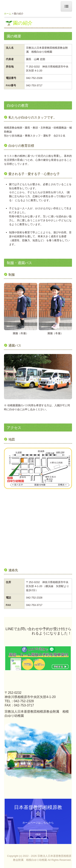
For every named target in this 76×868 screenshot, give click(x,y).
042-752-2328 (34, 78)
